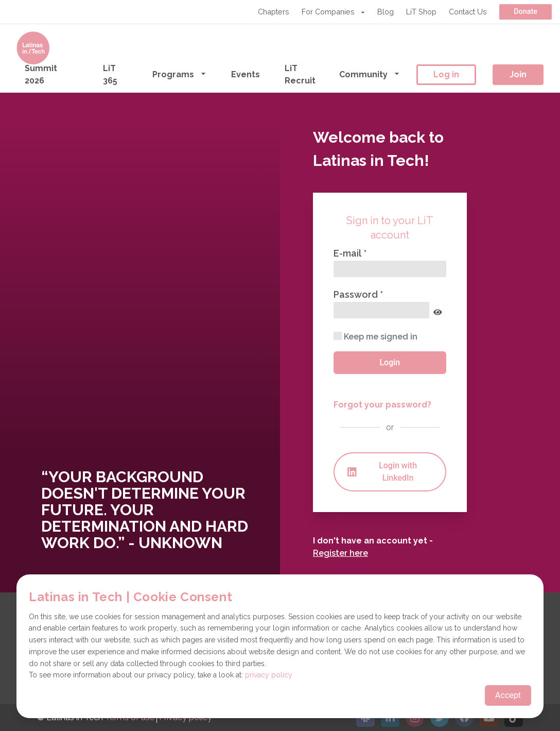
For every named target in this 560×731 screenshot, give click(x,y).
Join (518, 74)
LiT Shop (421, 12)
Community (370, 74)
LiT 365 (110, 74)
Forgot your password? (382, 405)
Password (357, 294)
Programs (179, 74)
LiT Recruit (300, 74)
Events (246, 74)
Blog (386, 12)
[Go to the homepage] (33, 48)
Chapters (274, 12)
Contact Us (468, 12)
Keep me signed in (375, 337)
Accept (508, 695)
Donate (526, 12)
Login (390, 362)
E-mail (348, 253)
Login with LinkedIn (382, 472)
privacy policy (269, 675)
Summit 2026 (41, 74)
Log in (446, 74)
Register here (340, 553)
